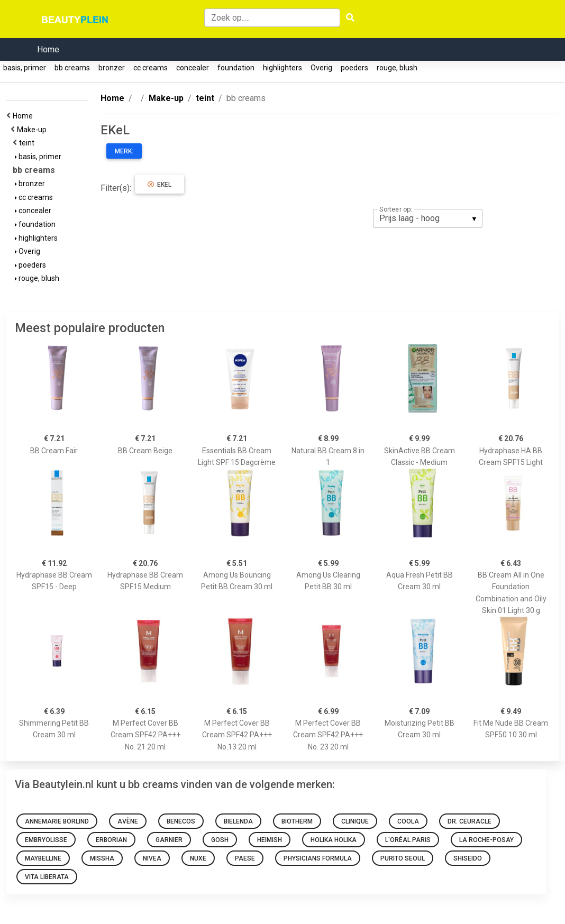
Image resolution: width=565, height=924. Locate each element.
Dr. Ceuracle (470, 821)
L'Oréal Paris (408, 840)
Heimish (270, 840)
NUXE (198, 858)
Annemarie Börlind (57, 821)
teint (28, 143)
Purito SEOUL (403, 858)
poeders (354, 68)
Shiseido (468, 858)
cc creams (151, 68)
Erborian (111, 840)
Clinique (355, 821)
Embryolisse (46, 840)
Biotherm (297, 821)
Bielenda (238, 821)
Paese (245, 858)
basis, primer (25, 68)
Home (48, 49)
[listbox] (428, 218)
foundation (236, 68)
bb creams (72, 68)
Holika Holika (334, 840)
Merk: (124, 151)
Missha (102, 858)
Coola (408, 821)
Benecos (181, 821)
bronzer (112, 68)
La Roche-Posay (486, 840)
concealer (193, 68)
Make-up (33, 130)
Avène (128, 821)
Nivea (152, 858)
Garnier (169, 840)
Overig (321, 68)
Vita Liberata (47, 877)
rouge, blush (397, 68)
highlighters (282, 68)
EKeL (160, 185)
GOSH (220, 840)
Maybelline (43, 858)
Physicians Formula (318, 858)
